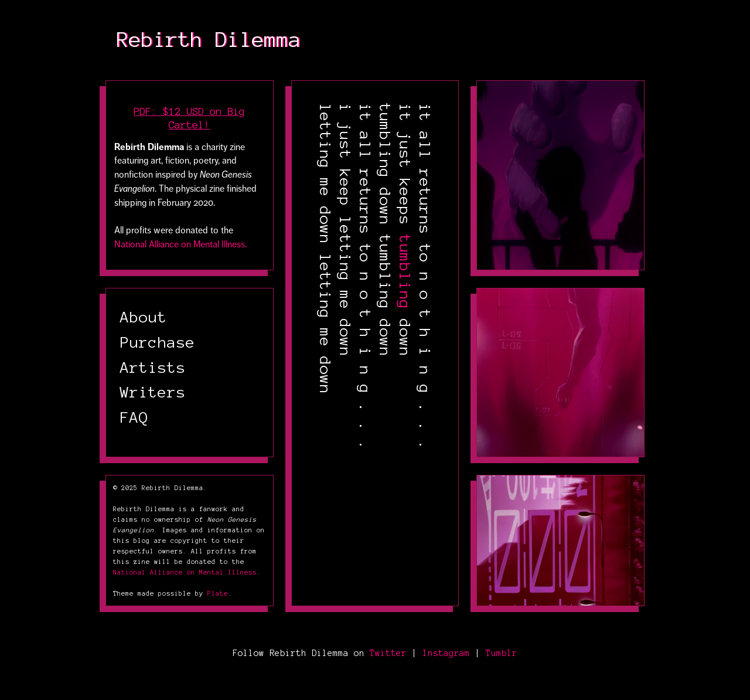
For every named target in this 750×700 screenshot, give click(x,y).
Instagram (446, 653)
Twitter (388, 653)
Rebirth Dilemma (209, 40)
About (144, 317)
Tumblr (502, 653)
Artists (153, 368)
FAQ (134, 417)
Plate (218, 593)
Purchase (158, 342)
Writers (153, 392)
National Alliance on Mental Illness (185, 572)
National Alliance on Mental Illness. (180, 244)
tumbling (405, 272)
